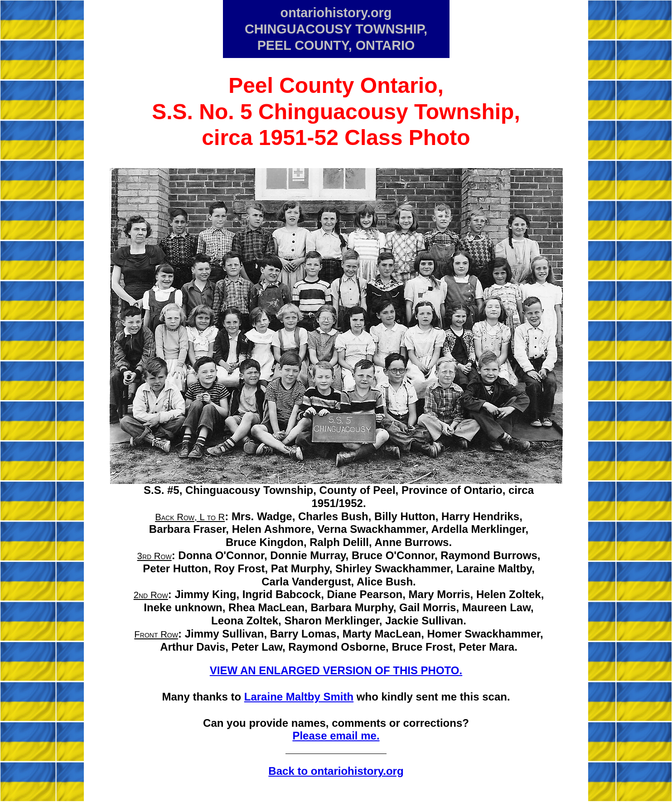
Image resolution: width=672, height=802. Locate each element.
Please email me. (336, 736)
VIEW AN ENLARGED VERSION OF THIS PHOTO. (336, 670)
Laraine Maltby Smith (299, 697)
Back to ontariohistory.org (336, 771)
